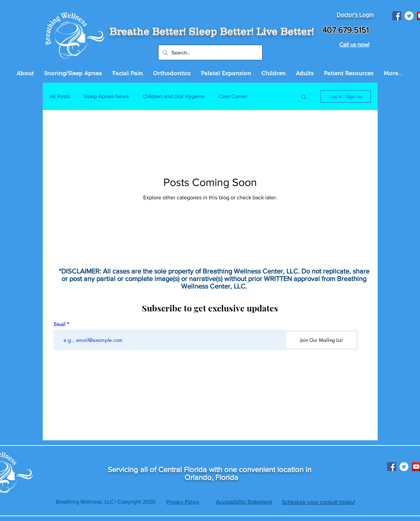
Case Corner (233, 96)
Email (60, 324)
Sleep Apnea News (106, 96)
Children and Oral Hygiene (174, 96)
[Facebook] (397, 16)
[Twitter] (409, 16)
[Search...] (210, 52)
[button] (304, 97)
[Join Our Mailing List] (321, 340)
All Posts (60, 96)
